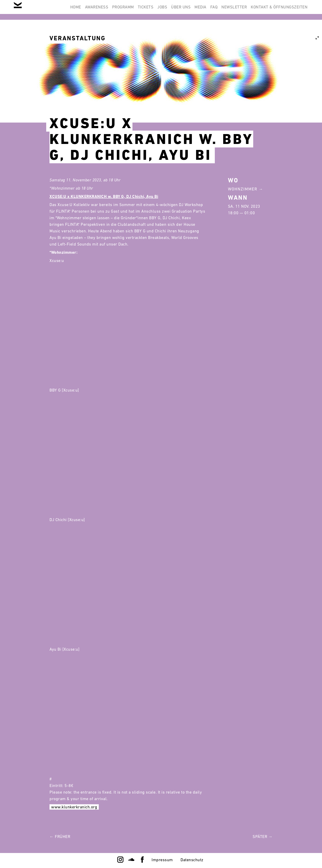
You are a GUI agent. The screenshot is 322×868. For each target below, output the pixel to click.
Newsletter (229, 10)
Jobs (141, 10)
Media (187, 10)
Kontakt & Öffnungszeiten (277, 10)
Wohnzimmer (243, 189)
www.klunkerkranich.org (74, 807)
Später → (263, 837)
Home (40, 10)
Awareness (64, 10)
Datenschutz (192, 860)
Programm (94, 10)
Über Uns (164, 10)
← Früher (60, 837)
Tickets (121, 10)
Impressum (162, 860)
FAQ (205, 10)
